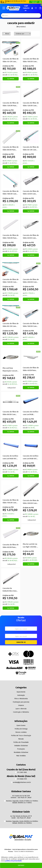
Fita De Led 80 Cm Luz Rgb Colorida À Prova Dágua (30, 546)
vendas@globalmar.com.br (21, 782)
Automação (21, 695)
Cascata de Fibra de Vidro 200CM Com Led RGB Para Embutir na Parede (31, 281)
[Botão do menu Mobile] (4, 8)
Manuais (21, 739)
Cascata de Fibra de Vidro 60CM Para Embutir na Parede (11, 546)
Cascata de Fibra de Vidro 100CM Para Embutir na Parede (11, 237)
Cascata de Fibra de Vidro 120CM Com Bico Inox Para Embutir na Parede (31, 104)
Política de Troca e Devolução (21, 736)
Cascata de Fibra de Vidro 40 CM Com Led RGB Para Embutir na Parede (11, 60)
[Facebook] (25, 845)
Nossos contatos (21, 732)
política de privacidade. (14, 861)
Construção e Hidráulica (21, 712)
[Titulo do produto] (11, 48)
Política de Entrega (21, 729)
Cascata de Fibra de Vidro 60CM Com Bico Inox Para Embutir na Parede (31, 237)
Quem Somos (21, 725)
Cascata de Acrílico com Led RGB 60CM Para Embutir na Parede (31, 457)
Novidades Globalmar (21, 752)
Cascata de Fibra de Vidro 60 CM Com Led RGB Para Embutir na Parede (31, 148)
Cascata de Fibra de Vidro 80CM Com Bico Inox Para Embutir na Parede (11, 413)
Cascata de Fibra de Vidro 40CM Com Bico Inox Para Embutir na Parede (31, 193)
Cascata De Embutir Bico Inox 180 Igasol (10, 590)
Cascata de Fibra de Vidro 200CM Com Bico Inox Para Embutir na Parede (31, 502)
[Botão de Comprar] (11, 79)
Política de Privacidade (21, 742)
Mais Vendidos (21, 756)
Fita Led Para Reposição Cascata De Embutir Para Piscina (10, 370)
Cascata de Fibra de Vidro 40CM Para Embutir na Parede (31, 369)
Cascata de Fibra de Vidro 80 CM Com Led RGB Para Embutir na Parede (11, 325)
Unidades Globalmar (21, 746)
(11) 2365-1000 (21, 772)
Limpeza (21, 705)
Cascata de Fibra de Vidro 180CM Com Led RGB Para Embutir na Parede (11, 193)
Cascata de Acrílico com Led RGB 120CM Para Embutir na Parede (31, 413)
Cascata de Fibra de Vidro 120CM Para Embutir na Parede (11, 104)
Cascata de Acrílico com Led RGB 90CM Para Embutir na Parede (10, 457)
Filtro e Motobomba (21, 699)
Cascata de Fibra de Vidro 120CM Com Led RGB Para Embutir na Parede (11, 281)
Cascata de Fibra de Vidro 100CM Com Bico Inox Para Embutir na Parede (31, 60)
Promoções (21, 749)
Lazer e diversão (21, 709)
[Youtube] (21, 845)
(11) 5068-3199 (21, 779)
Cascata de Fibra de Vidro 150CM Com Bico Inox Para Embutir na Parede (11, 502)
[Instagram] (17, 845)
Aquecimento (21, 692)
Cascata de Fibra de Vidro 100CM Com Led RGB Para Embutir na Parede (31, 325)
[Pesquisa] (38, 15)
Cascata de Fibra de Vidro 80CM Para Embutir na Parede (11, 148)
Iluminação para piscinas (21, 702)
